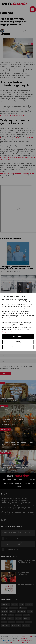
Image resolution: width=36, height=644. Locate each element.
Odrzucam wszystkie (18, 347)
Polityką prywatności (9, 332)
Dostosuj (18, 342)
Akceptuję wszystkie (18, 336)
